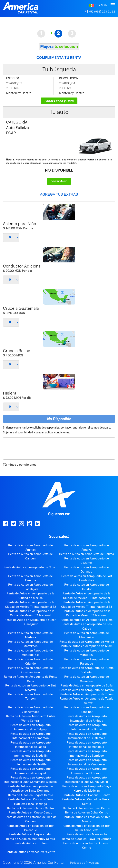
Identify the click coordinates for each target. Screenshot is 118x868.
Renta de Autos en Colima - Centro (30, 808)
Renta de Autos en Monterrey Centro (31, 839)
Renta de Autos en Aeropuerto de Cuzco (30, 567)
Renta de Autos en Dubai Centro (87, 813)
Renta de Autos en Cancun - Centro (87, 795)
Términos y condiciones (20, 465)
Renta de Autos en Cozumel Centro (87, 808)
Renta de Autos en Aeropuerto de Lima (87, 620)
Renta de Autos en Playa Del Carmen (87, 839)
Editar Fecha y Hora (59, 101)
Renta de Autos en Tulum (30, 843)
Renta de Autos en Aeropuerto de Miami (87, 646)
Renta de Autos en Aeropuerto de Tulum (87, 694)
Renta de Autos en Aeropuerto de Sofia (87, 685)
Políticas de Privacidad (85, 863)
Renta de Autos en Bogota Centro (31, 795)
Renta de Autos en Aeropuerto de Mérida (87, 642)
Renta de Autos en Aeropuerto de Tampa (87, 690)
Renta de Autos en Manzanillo (87, 834)
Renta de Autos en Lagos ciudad (30, 834)
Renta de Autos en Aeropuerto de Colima (87, 554)
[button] (98, 5)
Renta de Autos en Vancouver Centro (30, 852)
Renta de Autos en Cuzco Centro (31, 813)
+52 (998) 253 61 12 (100, 11)
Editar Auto (59, 181)
